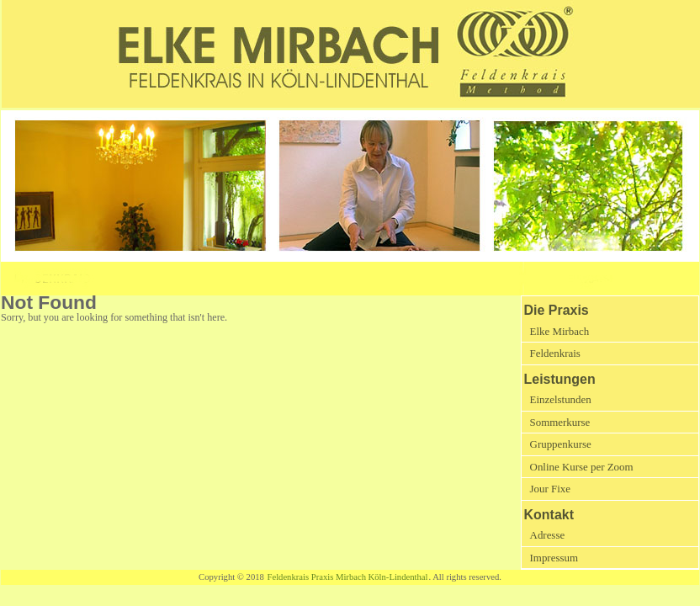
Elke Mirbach (560, 331)
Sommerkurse (560, 422)
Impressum (554, 558)
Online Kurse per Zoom (582, 467)
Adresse (548, 535)
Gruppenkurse (561, 444)
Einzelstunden (561, 399)
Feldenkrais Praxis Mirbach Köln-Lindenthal (348, 577)
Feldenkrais (555, 353)
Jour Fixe (550, 489)
